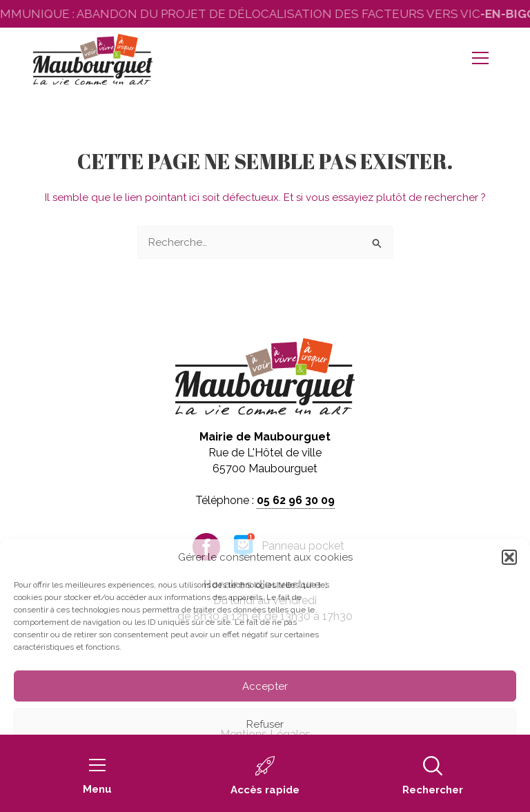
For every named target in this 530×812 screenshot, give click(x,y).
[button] (509, 557)
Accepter (265, 686)
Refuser (265, 724)
